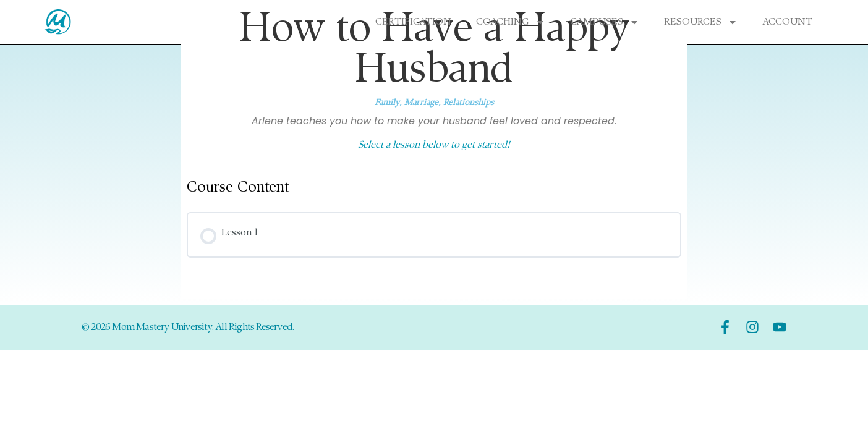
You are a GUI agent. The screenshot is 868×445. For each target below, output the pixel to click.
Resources (701, 22)
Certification (413, 22)
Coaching (511, 22)
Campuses (605, 22)
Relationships (469, 103)
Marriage (421, 103)
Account (787, 22)
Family (387, 103)
